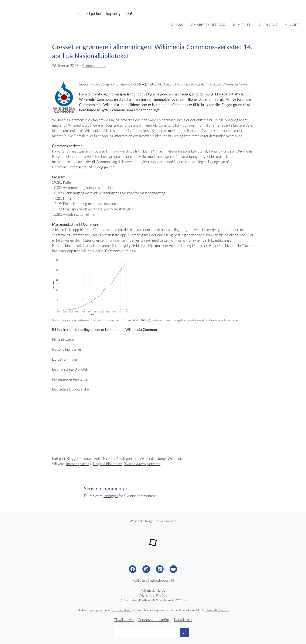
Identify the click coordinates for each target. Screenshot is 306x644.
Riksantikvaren (63, 340)
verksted (154, 464)
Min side (292, 24)
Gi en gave (268, 24)
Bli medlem (242, 24)
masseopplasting (79, 464)
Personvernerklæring (154, 620)
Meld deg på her (101, 167)
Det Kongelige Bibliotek (70, 369)
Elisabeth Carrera (217, 610)
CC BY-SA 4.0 (122, 610)
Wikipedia (175, 459)
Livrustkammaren (65, 359)
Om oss (176, 24)
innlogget (110, 496)
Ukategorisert (127, 459)
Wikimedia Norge (39, 14)
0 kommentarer (94, 66)
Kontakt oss (183, 620)
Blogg (71, 459)
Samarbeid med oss (207, 24)
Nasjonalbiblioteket (67, 349)
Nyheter (109, 459)
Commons (85, 459)
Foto (98, 459)
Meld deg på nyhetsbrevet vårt (153, 580)
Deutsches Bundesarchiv (71, 389)
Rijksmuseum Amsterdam (71, 379)
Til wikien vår (124, 620)
